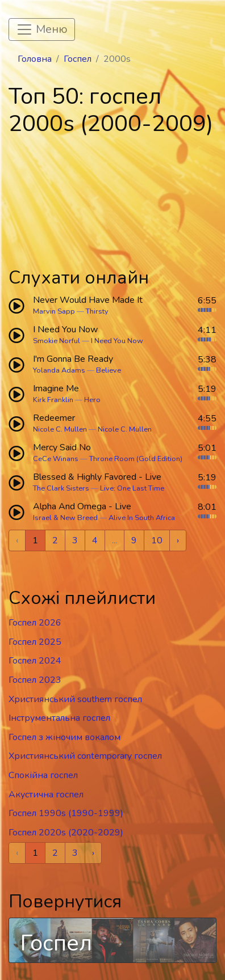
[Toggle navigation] (42, 29)
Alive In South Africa (142, 518)
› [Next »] (178, 540)
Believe (109, 370)
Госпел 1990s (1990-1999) (66, 813)
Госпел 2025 (35, 642)
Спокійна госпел (43, 775)
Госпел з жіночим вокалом (64, 737)
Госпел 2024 (35, 661)
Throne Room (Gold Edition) (136, 459)
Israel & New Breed (65, 518)
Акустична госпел (46, 795)
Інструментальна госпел (59, 718)
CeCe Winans (56, 459)
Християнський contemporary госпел (85, 756)
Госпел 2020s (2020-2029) (66, 833)
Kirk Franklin (53, 400)
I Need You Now (117, 341)
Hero (92, 400)
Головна (35, 59)
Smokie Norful (57, 341)
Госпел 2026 (35, 623)
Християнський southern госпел (75, 699)
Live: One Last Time (132, 488)
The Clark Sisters (61, 488)
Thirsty (97, 311)
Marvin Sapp (54, 311)
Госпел (78, 59)
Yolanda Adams (59, 370)
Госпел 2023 (35, 680)
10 (157, 540)
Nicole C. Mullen (60, 429)
